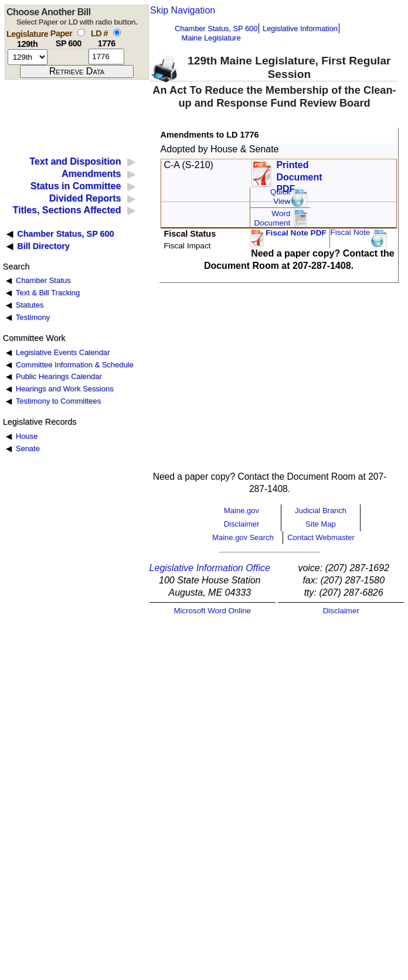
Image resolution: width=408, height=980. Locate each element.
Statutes (30, 305)
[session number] (28, 57)
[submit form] (77, 71)
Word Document (272, 218)
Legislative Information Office (210, 568)
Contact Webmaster (321, 537)
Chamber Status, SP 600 (216, 28)
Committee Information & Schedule (75, 365)
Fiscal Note (350, 232)
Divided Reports (85, 198)
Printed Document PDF (299, 174)
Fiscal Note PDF (296, 233)
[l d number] (106, 57)
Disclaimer (242, 524)
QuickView (280, 197)
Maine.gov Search (243, 537)
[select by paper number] (81, 33)
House (27, 436)
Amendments (91, 174)
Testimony (33, 317)
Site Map (320, 524)
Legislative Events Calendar (63, 352)
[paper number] (68, 57)
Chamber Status (43, 280)
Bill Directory (43, 246)
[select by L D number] (117, 33)
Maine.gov (242, 511)
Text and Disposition (75, 161)
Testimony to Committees (58, 401)
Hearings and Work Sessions (65, 389)
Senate (28, 448)
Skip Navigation (183, 10)
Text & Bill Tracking (48, 293)
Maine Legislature (211, 38)
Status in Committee (76, 186)
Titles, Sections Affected (67, 210)
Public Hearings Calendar (59, 376)
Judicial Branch (321, 511)
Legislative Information (300, 28)
